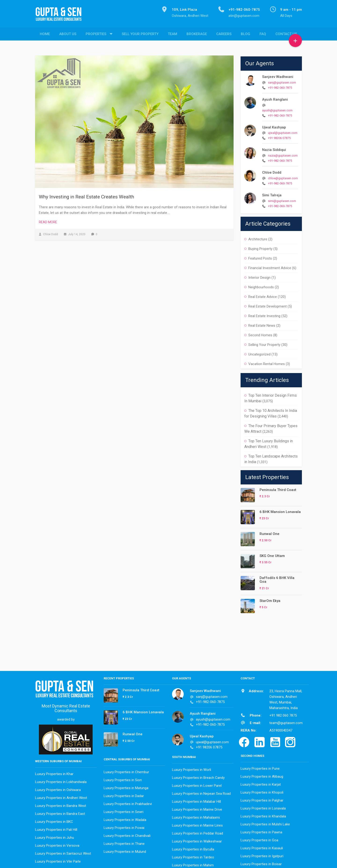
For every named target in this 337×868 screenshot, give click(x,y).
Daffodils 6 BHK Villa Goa (277, 579)
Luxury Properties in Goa (259, 839)
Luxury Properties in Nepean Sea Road (201, 792)
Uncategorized (259, 353)
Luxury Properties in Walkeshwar (197, 840)
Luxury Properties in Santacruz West (63, 852)
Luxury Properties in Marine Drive (197, 808)
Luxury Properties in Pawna (261, 831)
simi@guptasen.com (282, 200)
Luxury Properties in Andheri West (61, 797)
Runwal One (269, 533)
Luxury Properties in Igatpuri (262, 855)
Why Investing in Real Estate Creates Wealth (86, 196)
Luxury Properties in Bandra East (60, 813)
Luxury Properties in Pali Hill (56, 828)
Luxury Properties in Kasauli (262, 847)
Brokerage (197, 34)
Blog (245, 34)
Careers (224, 34)
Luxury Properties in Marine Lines (197, 824)
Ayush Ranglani (275, 98)
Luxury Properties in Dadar (124, 795)
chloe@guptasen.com (283, 177)
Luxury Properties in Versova (57, 844)
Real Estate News (262, 324)
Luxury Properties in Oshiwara (58, 789)
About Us (68, 34)
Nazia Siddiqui (274, 149)
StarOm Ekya (270, 600)
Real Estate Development (267, 305)
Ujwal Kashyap (274, 126)
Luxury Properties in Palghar (262, 799)
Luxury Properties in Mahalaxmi (196, 816)
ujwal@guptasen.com (283, 132)
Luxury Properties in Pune (260, 767)
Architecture (258, 238)
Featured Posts (260, 257)
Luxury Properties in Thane (124, 842)
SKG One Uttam (272, 555)
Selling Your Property (264, 344)
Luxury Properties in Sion (123, 779)
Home (45, 34)
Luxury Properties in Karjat (261, 783)
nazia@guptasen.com (283, 154)
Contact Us (286, 34)
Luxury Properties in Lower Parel (197, 784)
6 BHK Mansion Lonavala (280, 511)
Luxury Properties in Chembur (126, 771)
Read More (48, 221)
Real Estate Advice (263, 296)
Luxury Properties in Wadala (125, 819)
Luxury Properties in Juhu (55, 836)
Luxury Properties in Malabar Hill (196, 800)
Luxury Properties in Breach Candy (198, 776)
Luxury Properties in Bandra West (61, 805)
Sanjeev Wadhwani (278, 76)
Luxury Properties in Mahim (193, 864)
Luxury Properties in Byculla (193, 848)
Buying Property (260, 248)
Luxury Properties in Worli (192, 769)
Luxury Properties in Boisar (261, 863)
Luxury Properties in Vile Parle (58, 860)
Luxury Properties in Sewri (124, 811)
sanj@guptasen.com (282, 81)
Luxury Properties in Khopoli (262, 791)
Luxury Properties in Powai (124, 827)
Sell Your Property (140, 34)
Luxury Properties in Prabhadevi (128, 803)
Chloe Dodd (272, 171)
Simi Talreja (272, 194)
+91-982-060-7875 (280, 86)
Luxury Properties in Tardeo (193, 856)
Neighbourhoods (261, 286)
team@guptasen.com (286, 722)
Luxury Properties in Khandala (263, 815)
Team (172, 34)
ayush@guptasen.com (277, 109)
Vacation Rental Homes (267, 363)
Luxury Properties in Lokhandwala (61, 781)
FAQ (263, 34)
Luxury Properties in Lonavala (263, 807)
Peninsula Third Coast (278, 489)
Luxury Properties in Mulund (125, 850)
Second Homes (260, 334)
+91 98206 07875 (279, 137)
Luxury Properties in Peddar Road (198, 832)
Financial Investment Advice (270, 267)
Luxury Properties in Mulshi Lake (265, 823)
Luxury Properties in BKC (54, 820)
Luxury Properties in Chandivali (127, 835)
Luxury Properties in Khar (54, 773)
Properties (96, 34)
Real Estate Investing (264, 315)
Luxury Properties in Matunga (126, 787)
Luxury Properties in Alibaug (262, 775)
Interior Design (259, 276)
